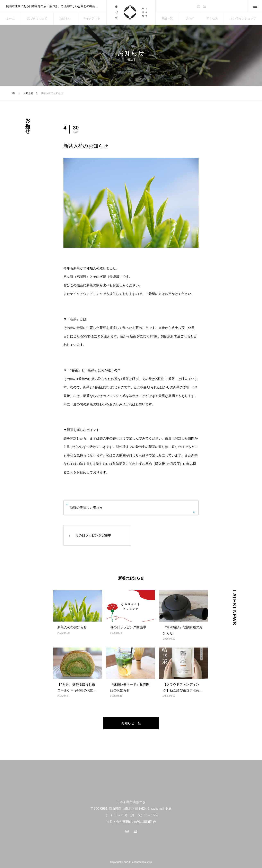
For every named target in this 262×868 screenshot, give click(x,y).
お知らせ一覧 (131, 723)
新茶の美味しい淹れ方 (86, 508)
